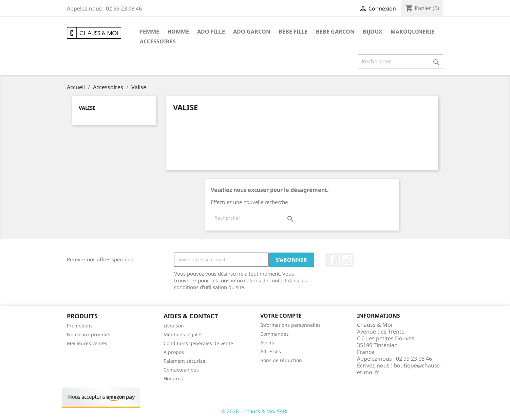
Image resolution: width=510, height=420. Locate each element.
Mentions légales (183, 334)
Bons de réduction (281, 360)
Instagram (347, 260)
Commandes (275, 334)
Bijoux (373, 32)
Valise (87, 108)
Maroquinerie (412, 32)
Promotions (80, 326)
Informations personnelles (290, 325)
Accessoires (158, 41)
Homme (178, 32)
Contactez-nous (181, 370)
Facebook (332, 260)
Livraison (174, 326)
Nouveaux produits (89, 334)
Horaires (173, 378)
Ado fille (211, 32)
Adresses (271, 351)
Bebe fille (293, 32)
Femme (149, 32)
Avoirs (267, 343)
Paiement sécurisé (184, 361)
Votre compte (281, 316)
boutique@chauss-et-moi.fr (399, 369)
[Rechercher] (401, 61)
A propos (174, 352)
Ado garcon (252, 32)
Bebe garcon (335, 32)
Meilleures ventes (87, 343)
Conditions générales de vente (198, 343)
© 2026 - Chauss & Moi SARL (255, 411)
